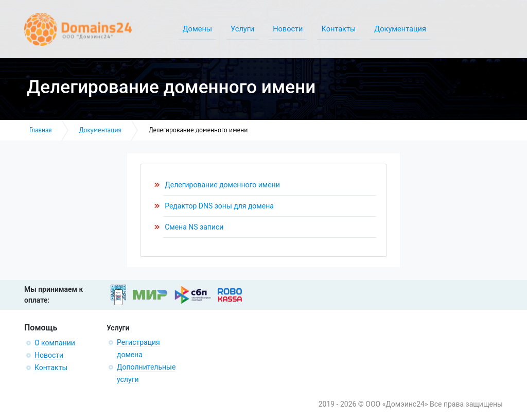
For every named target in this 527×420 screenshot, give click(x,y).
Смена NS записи (194, 227)
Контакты (51, 367)
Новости (49, 355)
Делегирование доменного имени (222, 185)
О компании (55, 343)
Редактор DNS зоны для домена (219, 206)
